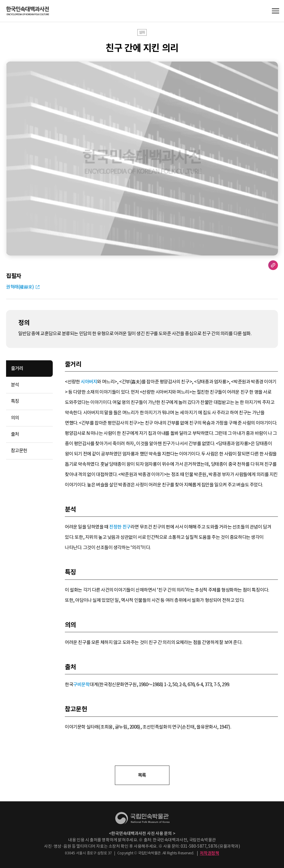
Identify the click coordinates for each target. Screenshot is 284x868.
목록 (142, 775)
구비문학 (81, 684)
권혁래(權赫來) (20, 287)
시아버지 (89, 382)
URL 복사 (273, 265)
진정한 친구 (120, 527)
